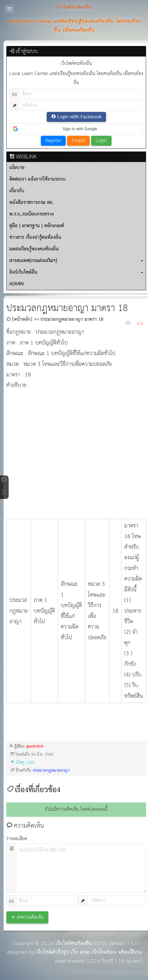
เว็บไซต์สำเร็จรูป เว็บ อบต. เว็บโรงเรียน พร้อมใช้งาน (89, 952)
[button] (76, 129)
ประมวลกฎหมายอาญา (51, 770)
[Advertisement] (57, 450)
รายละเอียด (17, 839)
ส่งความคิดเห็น (30, 918)
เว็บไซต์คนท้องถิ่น (74, 943)
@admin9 (35, 746)
